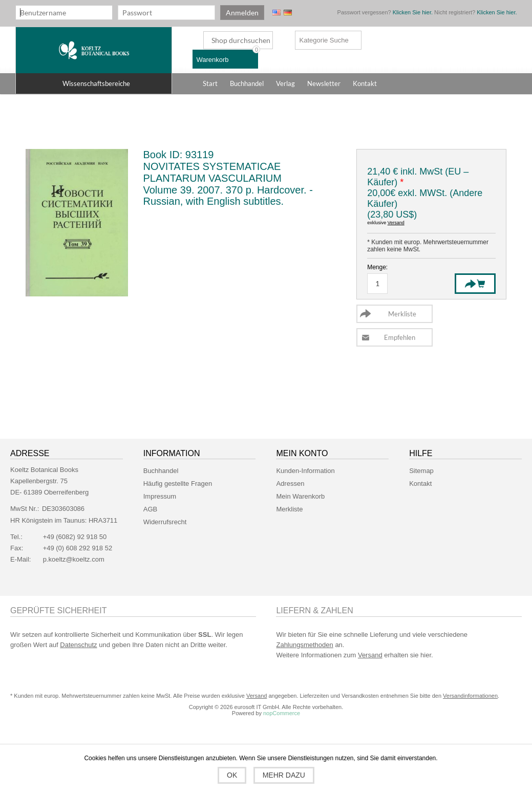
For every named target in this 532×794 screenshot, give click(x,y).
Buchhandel (161, 471)
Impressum (160, 496)
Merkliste (289, 509)
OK (232, 775)
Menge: (377, 267)
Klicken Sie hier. (413, 12)
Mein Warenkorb (300, 496)
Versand (396, 223)
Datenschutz (78, 645)
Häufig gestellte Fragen (178, 484)
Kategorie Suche (324, 40)
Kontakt (420, 484)
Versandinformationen (470, 696)
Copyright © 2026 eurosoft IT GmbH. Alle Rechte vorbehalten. (266, 707)
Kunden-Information (305, 471)
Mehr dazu (284, 775)
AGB (150, 509)
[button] (94, 83)
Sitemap (421, 471)
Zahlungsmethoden (304, 645)
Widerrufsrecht (165, 522)
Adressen (290, 484)
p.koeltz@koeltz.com (74, 559)
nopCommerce (282, 713)
